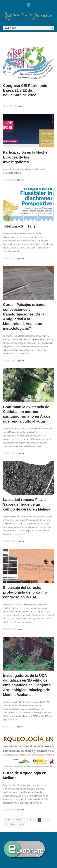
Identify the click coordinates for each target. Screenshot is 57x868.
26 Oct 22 (7, 258)
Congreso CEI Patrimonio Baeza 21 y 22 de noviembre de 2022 (25, 90)
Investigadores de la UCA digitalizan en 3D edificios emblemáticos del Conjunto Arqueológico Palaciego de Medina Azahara (27, 685)
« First (8, 820)
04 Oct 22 (7, 541)
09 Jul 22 (7, 727)
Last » (22, 824)
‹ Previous (18, 820)
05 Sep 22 (8, 629)
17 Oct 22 (7, 360)
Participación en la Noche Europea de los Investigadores (25, 157)
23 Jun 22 (7, 810)
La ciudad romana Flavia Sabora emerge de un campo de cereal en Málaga (27, 504)
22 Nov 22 (8, 106)
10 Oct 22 (7, 453)
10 (6, 824)
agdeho (21, 106)
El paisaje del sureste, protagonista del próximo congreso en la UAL (25, 592)
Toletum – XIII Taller (20, 226)
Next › (13, 824)
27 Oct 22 (7, 180)
